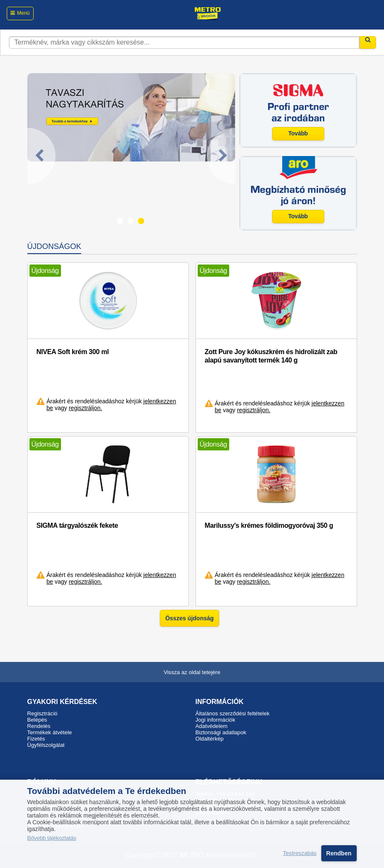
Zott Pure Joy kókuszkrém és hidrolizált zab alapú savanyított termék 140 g (271, 356)
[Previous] (41, 156)
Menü (23, 13)
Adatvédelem (212, 726)
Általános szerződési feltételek (233, 713)
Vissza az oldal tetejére (192, 672)
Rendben (339, 853)
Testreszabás (300, 853)
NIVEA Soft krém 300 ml (73, 352)
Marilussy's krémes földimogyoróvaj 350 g (269, 525)
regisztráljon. (85, 408)
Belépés (37, 720)
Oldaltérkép (210, 739)
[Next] (221, 156)
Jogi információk (216, 720)
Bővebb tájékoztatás (52, 838)
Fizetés (36, 739)
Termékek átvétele (50, 732)
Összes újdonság (189, 618)
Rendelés (39, 726)
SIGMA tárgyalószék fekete (77, 525)
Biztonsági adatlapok (221, 732)
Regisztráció (42, 713)
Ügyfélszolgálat (46, 745)
